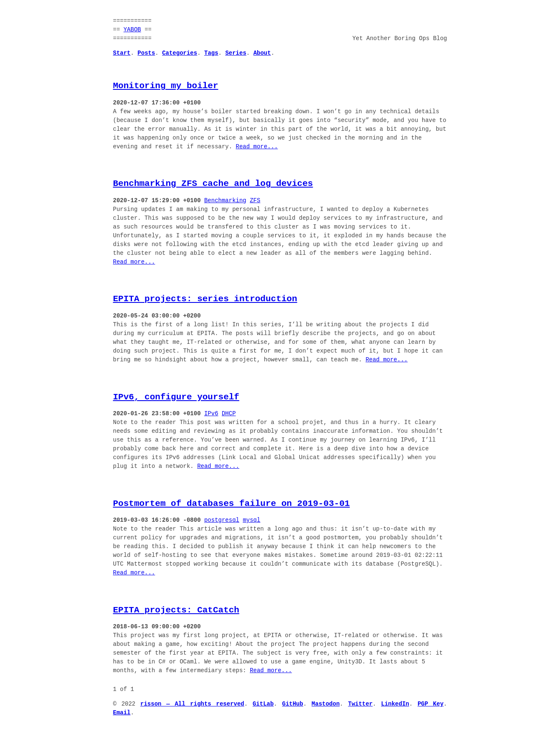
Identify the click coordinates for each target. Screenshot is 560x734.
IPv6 (211, 414)
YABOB (132, 30)
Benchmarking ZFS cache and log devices (213, 183)
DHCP (229, 414)
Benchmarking (225, 201)
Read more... (257, 147)
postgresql (222, 520)
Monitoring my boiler (166, 86)
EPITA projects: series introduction (205, 299)
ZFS (255, 201)
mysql (251, 520)
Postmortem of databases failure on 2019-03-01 (232, 503)
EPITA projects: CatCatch (176, 610)
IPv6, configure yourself (176, 397)
